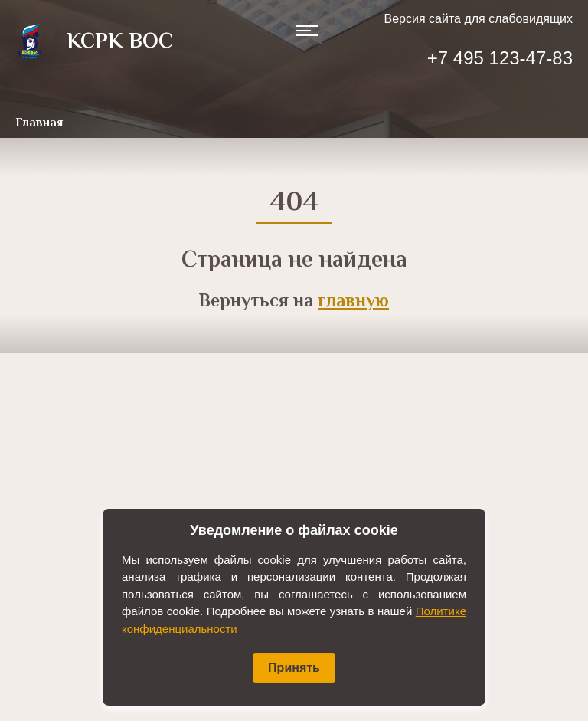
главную (353, 302)
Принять (294, 668)
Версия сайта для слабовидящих (479, 19)
